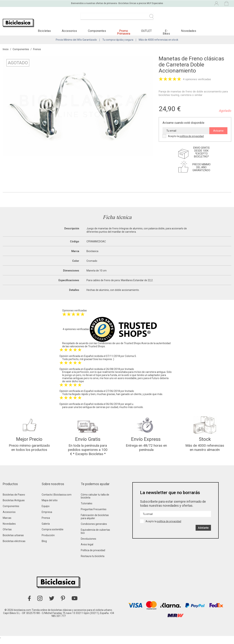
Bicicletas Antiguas (14, 505)
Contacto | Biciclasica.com (57, 500)
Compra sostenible (53, 534)
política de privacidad (192, 139)
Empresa (47, 517)
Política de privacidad (93, 555)
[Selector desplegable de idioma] (185, 3)
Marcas (7, 523)
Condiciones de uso (109, 347)
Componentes (11, 511)
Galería (46, 529)
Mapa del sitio (50, 505)
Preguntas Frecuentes (94, 514)
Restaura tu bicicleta (93, 561)
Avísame (218, 134)
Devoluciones (88, 544)
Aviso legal (87, 550)
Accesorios (9, 517)
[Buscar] (117, 18)
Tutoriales (87, 508)
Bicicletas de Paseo (14, 500)
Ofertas (7, 534)
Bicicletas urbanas (13, 540)
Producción (48, 540)
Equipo (46, 511)
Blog (44, 546)
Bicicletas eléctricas (14, 546)
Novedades (9, 529)
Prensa (46, 523)
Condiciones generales (94, 529)
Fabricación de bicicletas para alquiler (95, 522)
